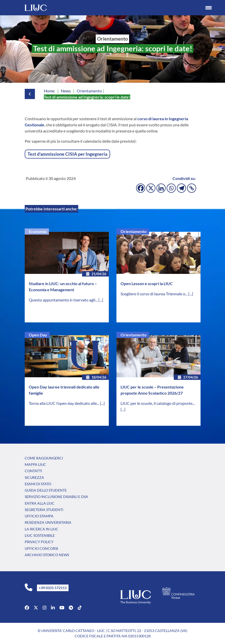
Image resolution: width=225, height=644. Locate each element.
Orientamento (134, 231)
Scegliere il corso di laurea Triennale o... (154, 294)
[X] (151, 188)
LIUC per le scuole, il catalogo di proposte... (158, 403)
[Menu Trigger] (209, 8)
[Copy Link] (192, 188)
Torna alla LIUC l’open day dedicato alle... (64, 403)
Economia (38, 231)
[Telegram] (181, 188)
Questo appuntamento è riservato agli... (64, 300)
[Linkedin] (161, 188)
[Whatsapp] (171, 188)
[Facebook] (141, 188)
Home (49, 91)
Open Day (38, 335)
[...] (101, 300)
